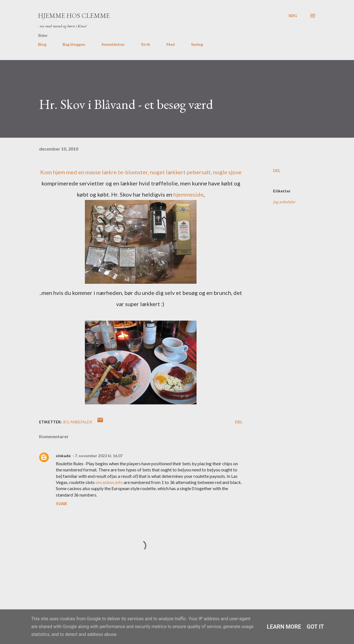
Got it (315, 627)
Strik (146, 44)
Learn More (284, 627)
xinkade (63, 456)
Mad (171, 44)
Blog (42, 44)
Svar (61, 503)
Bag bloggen (74, 44)
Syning (197, 44)
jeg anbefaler (284, 202)
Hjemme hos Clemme (74, 15)
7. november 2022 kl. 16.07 (99, 456)
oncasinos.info (109, 482)
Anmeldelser (113, 44)
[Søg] (293, 16)
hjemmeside (188, 194)
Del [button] (277, 170)
